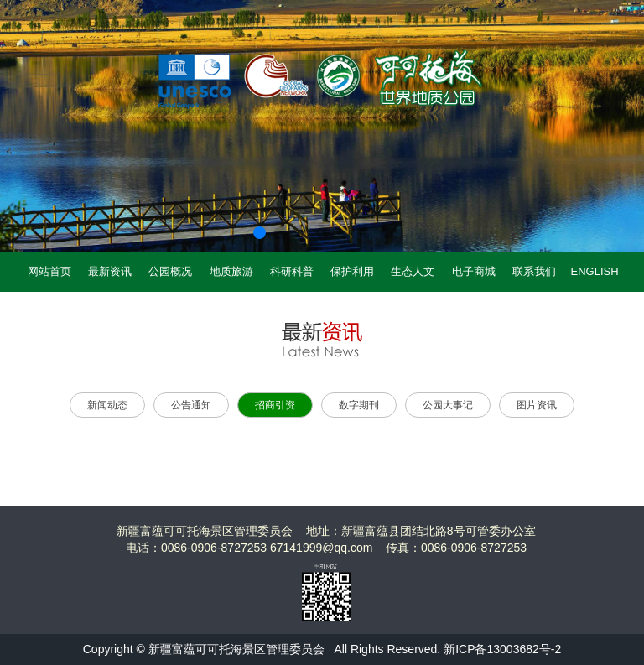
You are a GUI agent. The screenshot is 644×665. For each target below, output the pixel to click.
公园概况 (170, 271)
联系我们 (534, 271)
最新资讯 (110, 271)
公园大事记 (448, 405)
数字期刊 (359, 405)
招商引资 (275, 405)
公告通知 (191, 405)
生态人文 (413, 271)
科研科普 (292, 271)
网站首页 (49, 271)
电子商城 (474, 271)
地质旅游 (231, 271)
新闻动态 (107, 405)
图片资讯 (537, 405)
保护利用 (352, 271)
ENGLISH (595, 271)
